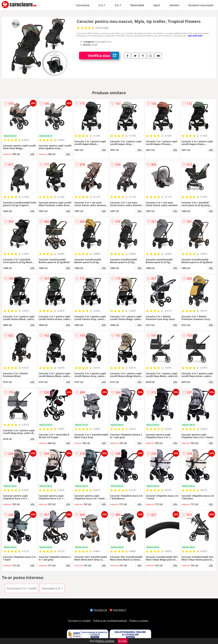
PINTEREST (118, 610)
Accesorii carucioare (201, 5)
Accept (123, 641)
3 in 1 (118, 5)
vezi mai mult (195, 36)
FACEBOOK (99, 610)
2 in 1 (102, 5)
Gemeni (174, 5)
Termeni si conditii (79, 621)
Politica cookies (139, 621)
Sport (157, 5)
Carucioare (83, 5)
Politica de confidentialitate (110, 621)
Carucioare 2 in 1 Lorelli (22, 588)
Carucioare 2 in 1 (52, 588)
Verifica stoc (103, 56)
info (33, 154)
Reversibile (137, 5)
